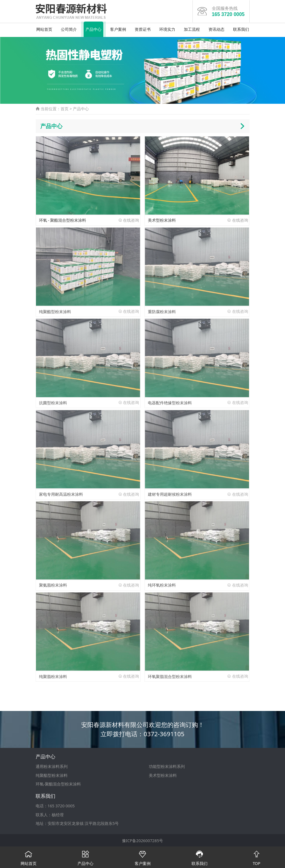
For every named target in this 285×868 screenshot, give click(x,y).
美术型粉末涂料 (162, 220)
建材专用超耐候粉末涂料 (170, 493)
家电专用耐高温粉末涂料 (61, 493)
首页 (65, 108)
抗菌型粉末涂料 (53, 402)
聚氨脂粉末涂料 (53, 585)
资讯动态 (216, 29)
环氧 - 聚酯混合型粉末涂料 (63, 220)
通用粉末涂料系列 (52, 766)
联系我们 (241, 29)
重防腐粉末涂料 (162, 311)
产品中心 (93, 29)
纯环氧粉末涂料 (162, 585)
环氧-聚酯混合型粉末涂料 (58, 784)
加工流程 (192, 29)
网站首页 (44, 29)
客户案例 (118, 29)
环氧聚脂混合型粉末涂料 (170, 676)
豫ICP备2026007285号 (143, 840)
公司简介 (69, 29)
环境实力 (167, 29)
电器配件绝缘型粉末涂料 (170, 402)
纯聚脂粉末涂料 (53, 676)
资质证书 (143, 29)
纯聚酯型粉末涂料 (55, 311)
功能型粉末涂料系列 (167, 766)
